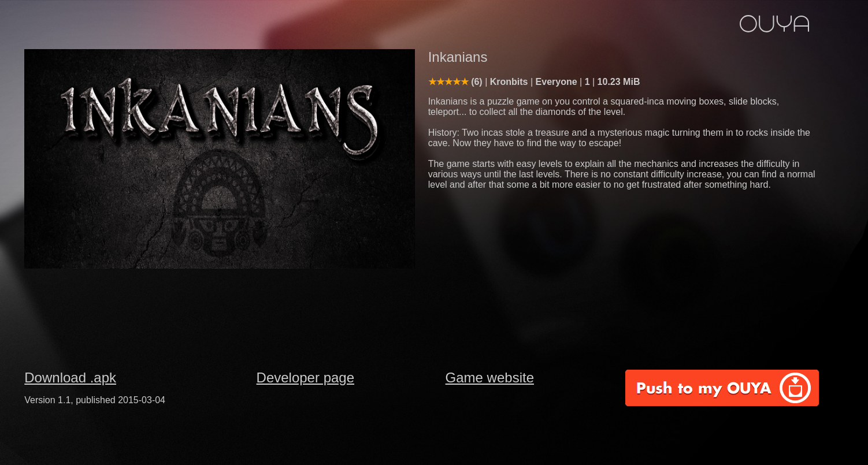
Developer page (305, 377)
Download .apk (70, 377)
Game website (490, 377)
